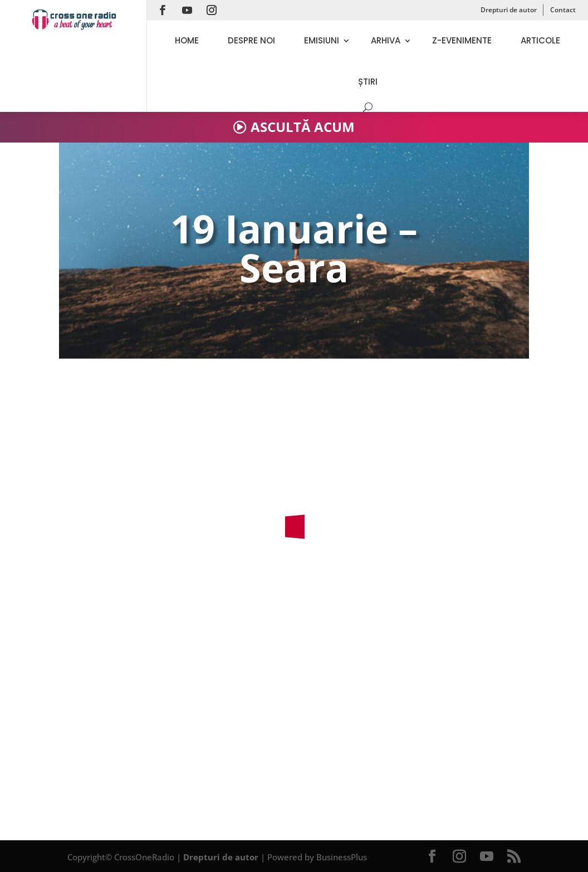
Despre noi (251, 40)
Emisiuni (322, 40)
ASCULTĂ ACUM (303, 127)
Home (187, 40)
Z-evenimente (462, 40)
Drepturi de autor (509, 10)
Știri (368, 82)
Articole (540, 40)
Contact (563, 10)
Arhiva (386, 40)
